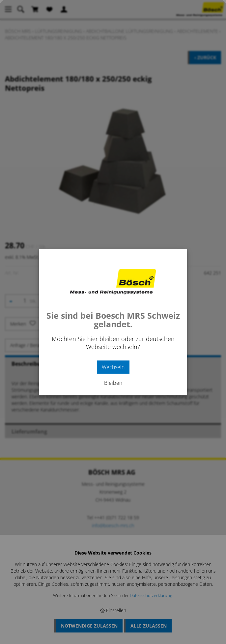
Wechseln (113, 367)
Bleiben (113, 383)
